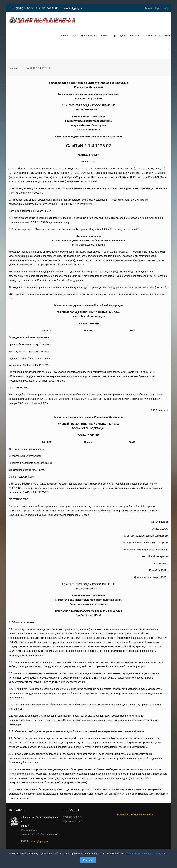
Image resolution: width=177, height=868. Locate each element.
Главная (13, 68)
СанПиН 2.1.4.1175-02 (38, 68)
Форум (148, 8)
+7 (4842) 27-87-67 (23, 8)
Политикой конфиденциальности (146, 854)
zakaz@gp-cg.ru (73, 8)
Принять (88, 860)
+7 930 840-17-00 (48, 8)
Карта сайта (161, 8)
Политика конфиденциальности (135, 814)
